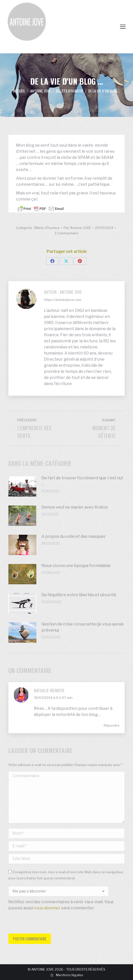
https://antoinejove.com (63, 300)
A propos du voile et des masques (73, 536)
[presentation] (47, 924)
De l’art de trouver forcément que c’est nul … (82, 481)
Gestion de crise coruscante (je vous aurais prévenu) (83, 627)
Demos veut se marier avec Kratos (75, 507)
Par (77, 228)
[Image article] (22, 486)
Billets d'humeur (47, 228)
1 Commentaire (66, 233)
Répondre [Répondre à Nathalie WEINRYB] (112, 725)
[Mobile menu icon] (123, 27)
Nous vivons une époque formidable (76, 566)
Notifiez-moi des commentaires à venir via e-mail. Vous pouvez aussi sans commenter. (61, 900)
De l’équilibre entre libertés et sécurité (79, 595)
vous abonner (47, 908)
